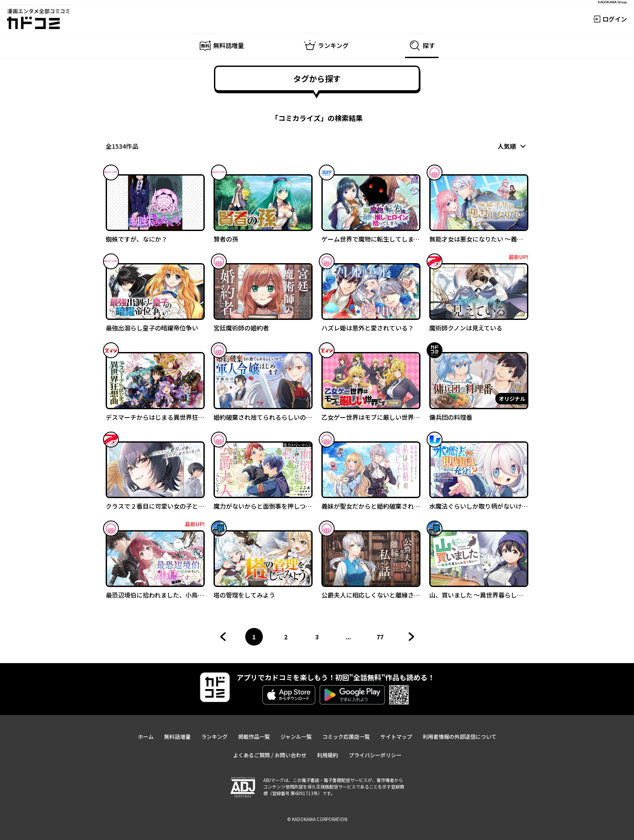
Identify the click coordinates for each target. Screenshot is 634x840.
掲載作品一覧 (254, 736)
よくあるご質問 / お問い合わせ (270, 755)
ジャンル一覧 (296, 736)
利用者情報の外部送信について (460, 736)
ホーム (146, 736)
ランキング (214, 736)
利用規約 (328, 755)
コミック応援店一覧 (346, 736)
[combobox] (513, 146)
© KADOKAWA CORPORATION (317, 819)
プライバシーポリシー (375, 755)
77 (383, 639)
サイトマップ (396, 736)
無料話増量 (177, 736)
